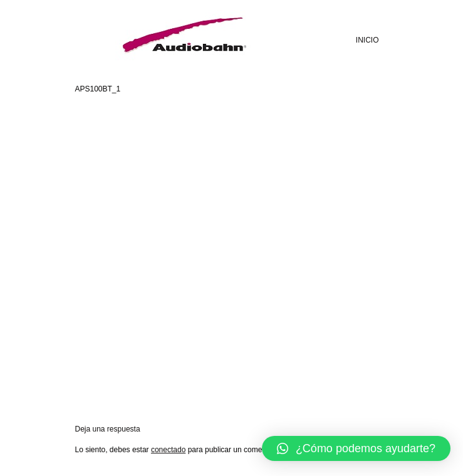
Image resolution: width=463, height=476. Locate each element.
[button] (356, 448)
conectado (168, 450)
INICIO (367, 40)
